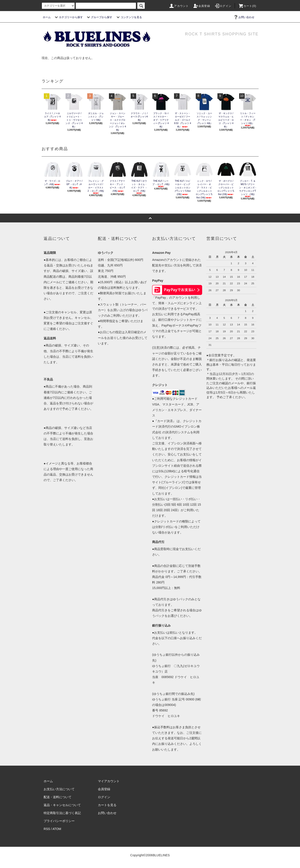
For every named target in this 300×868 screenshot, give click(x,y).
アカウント (179, 6)
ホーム (47, 17)
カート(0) (247, 6)
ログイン (223, 6)
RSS (47, 829)
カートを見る (107, 805)
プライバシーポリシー (59, 821)
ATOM (57, 829)
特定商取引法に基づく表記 (62, 813)
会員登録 (202, 6)
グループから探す (99, 17)
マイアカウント (109, 781)
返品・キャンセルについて (62, 805)
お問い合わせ (244, 17)
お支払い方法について (59, 789)
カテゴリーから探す (68, 17)
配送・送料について (58, 797)
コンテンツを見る (129, 17)
